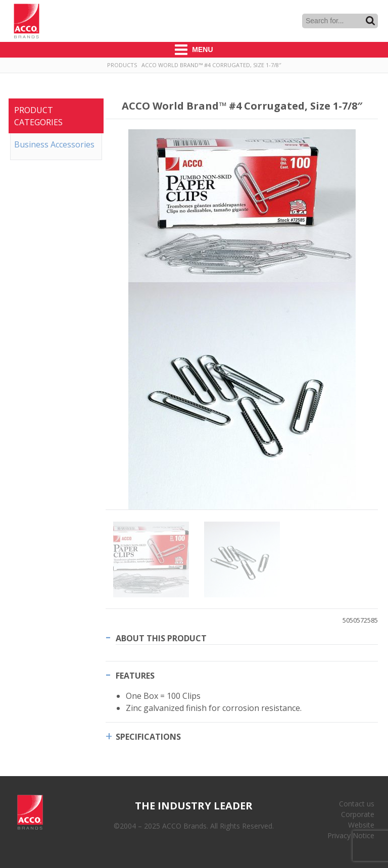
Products (122, 65)
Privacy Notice (351, 835)
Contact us (357, 804)
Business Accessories (54, 144)
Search (370, 21)
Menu (194, 50)
